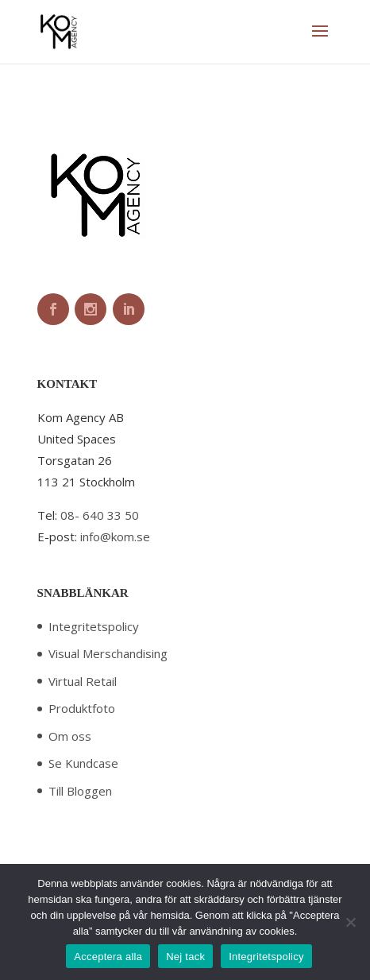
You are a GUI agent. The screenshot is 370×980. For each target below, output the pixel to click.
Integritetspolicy (94, 626)
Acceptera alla (108, 957)
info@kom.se (115, 536)
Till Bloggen (80, 791)
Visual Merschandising (108, 653)
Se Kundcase (83, 763)
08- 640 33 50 (100, 515)
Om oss (70, 736)
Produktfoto (82, 708)
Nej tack (185, 957)
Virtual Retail (83, 681)
